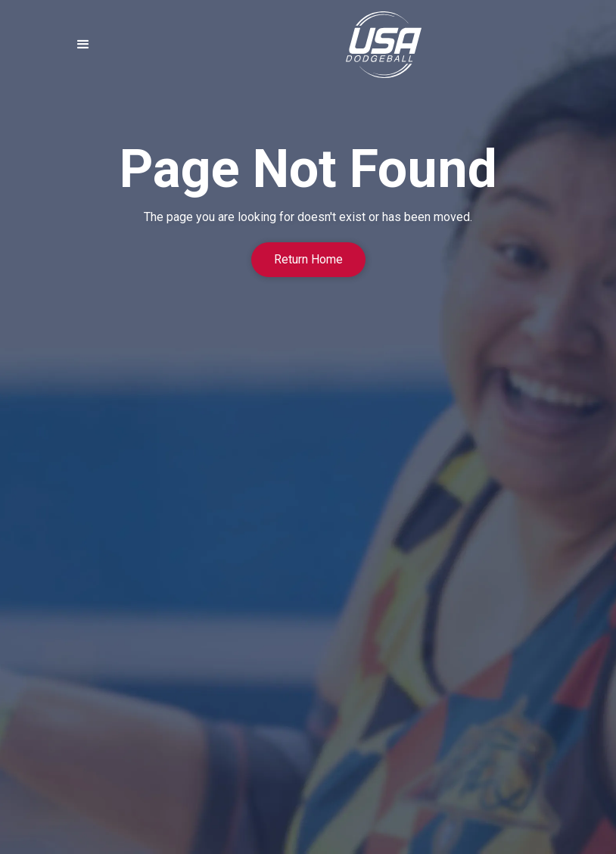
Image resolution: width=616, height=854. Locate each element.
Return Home (308, 259)
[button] (83, 45)
